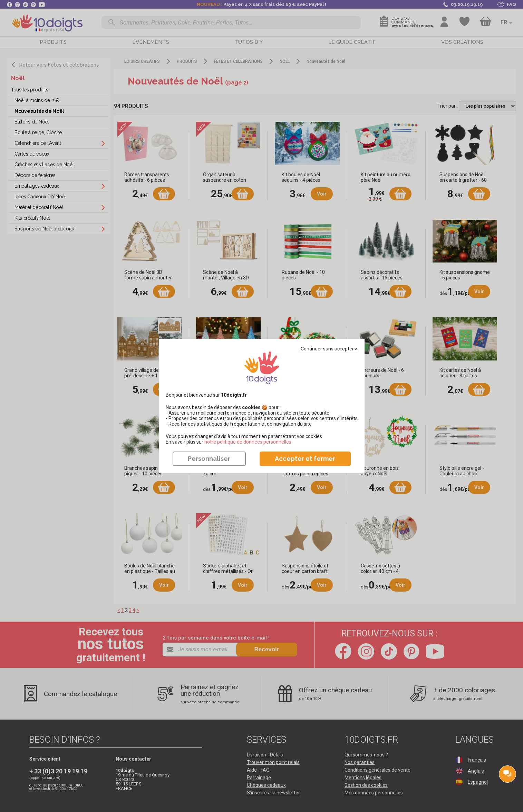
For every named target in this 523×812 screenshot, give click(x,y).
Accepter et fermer (305, 459)
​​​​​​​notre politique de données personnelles (248, 442)
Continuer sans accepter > (329, 349)
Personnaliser (209, 459)
